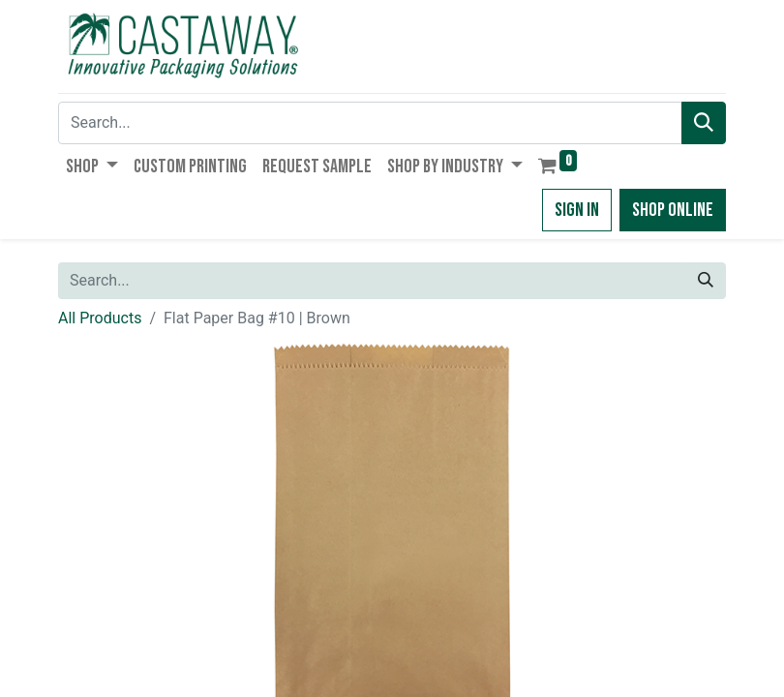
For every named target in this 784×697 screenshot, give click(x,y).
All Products (100, 318)
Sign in (577, 210)
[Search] (704, 123)
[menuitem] (190, 167)
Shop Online (673, 210)
